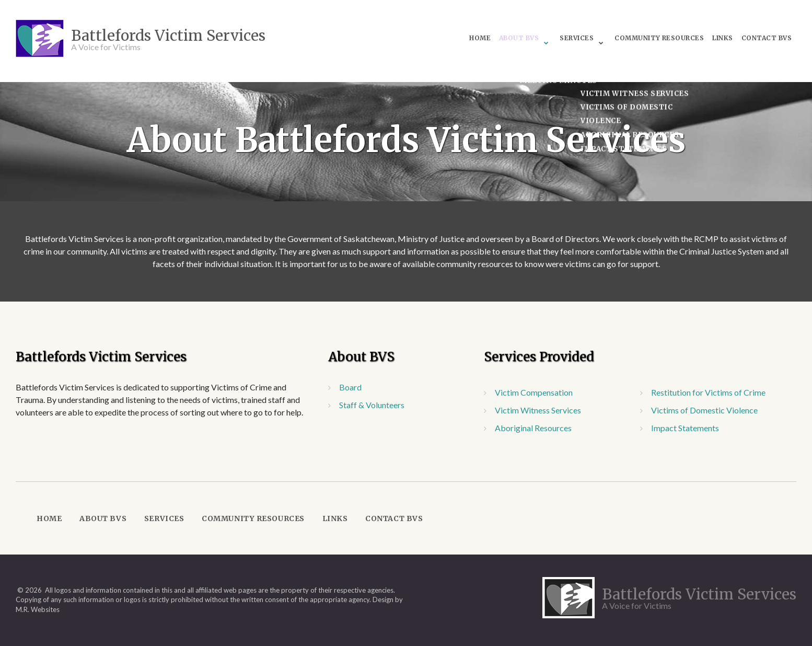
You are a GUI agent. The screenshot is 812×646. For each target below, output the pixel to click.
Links (703, 36)
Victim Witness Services (538, 410)
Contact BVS (749, 36)
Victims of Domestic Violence (704, 410)
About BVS (493, 36)
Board (350, 387)
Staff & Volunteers (372, 405)
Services (553, 36)
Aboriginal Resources (533, 428)
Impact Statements (685, 428)
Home (452, 36)
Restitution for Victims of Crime (708, 392)
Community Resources (637, 36)
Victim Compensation (534, 392)
